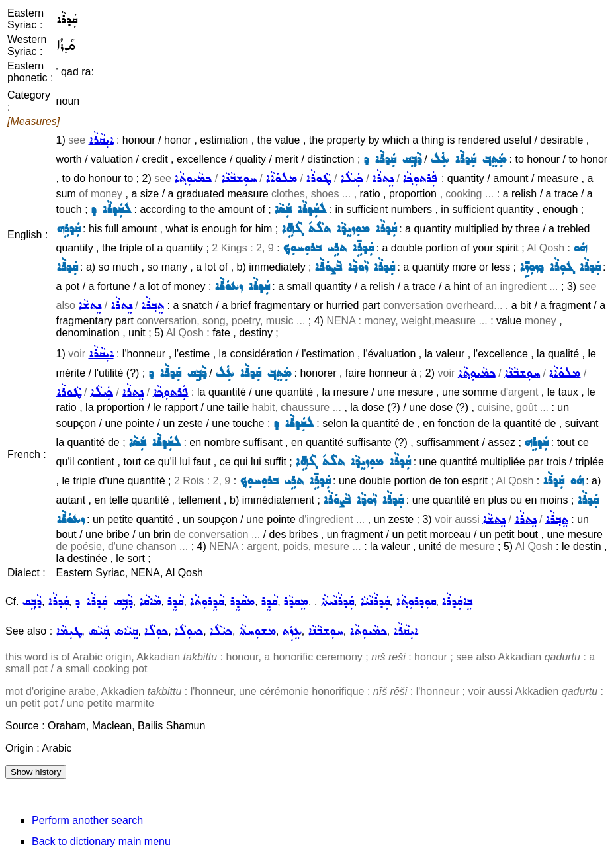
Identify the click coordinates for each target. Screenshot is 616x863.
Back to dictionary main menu (101, 841)
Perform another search (87, 820)
